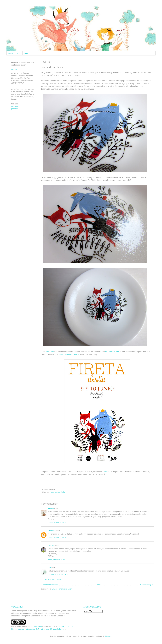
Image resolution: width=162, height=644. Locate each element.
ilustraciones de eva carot (21, 626)
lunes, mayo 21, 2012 (56, 560)
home (11, 53)
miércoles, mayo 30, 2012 (58, 574)
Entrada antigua (147, 585)
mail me (14, 69)
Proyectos (53, 492)
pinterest (15, 109)
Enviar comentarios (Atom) (63, 589)
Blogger (108, 636)
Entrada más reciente (50, 585)
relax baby (61, 492)
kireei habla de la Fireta (69, 355)
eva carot (38, 626)
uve (49, 567)
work (19, 53)
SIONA (51, 545)
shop (26, 53)
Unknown (52, 530)
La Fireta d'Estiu (112, 352)
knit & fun (50, 352)
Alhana (51, 508)
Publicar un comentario (54, 579)
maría (106, 472)
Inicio (99, 585)
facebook (15, 106)
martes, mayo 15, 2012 (57, 522)
